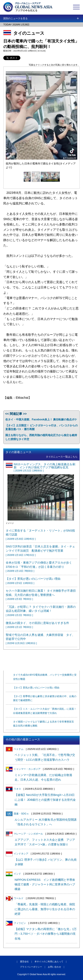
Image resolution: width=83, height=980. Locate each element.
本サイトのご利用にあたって (49, 962)
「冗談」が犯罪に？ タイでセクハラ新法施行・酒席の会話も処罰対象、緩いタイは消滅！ (41, 611)
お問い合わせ (54, 967)
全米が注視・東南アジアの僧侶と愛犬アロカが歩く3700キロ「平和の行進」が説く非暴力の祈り (39, 567)
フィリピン (16, 923)
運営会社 (24, 962)
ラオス (13, 789)
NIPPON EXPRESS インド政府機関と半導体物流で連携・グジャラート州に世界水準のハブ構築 (45, 885)
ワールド (15, 898)
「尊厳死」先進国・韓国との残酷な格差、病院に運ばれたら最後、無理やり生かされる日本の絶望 (45, 909)
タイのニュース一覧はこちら (62, 457)
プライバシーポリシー (31, 967)
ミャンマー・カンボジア (23, 769)
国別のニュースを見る (15, 18)
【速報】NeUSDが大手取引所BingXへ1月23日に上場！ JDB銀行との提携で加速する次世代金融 (45, 800)
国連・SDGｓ (17, 814)
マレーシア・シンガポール (24, 834)
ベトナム (15, 749)
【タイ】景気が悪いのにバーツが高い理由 (36, 688)
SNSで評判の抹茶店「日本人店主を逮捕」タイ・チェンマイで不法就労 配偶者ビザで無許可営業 (40, 550)
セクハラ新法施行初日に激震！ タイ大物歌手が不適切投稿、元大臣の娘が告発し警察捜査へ (41, 595)
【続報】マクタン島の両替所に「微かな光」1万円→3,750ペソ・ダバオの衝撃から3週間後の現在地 (46, 934)
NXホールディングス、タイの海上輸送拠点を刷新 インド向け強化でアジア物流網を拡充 (44, 467)
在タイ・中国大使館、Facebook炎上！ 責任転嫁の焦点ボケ (41, 419)
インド (13, 874)
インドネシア (17, 854)
